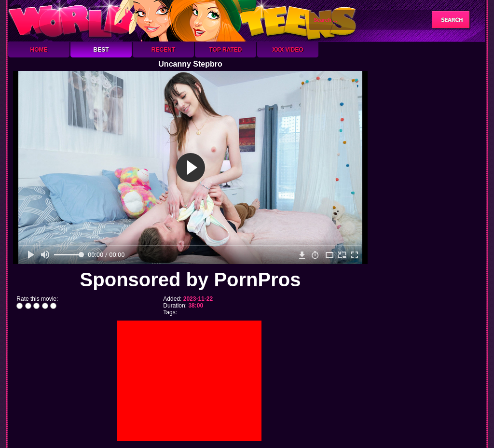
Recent (163, 50)
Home (39, 50)
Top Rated (225, 50)
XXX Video (288, 50)
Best (101, 50)
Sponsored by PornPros (191, 280)
